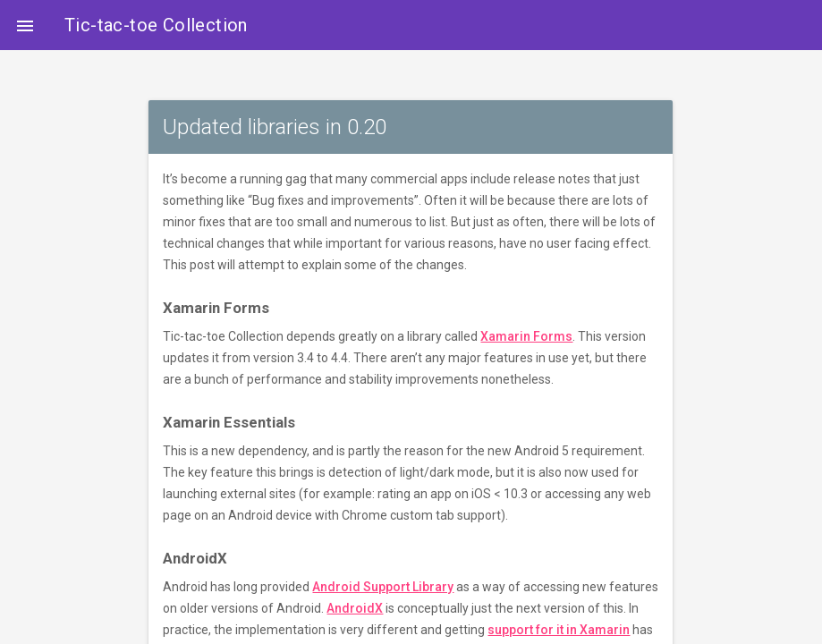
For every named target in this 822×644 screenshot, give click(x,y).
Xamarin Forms (526, 336)
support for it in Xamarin (559, 630)
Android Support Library (383, 587)
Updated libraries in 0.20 (275, 127)
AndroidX (355, 608)
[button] (25, 25)
